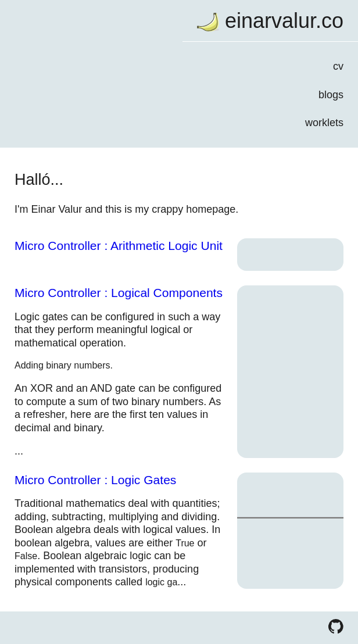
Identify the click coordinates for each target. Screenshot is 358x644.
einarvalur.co (284, 21)
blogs (331, 95)
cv (338, 66)
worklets (324, 123)
